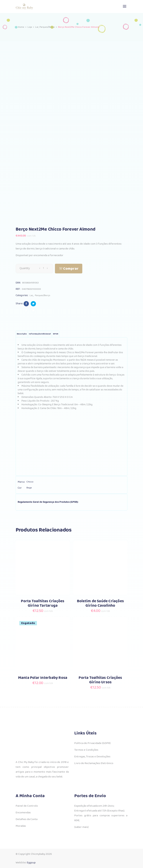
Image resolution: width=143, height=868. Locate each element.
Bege (29, 488)
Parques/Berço (47, 27)
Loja (30, 27)
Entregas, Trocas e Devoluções (92, 757)
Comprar (71, 269)
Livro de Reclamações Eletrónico (94, 763)
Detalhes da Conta (27, 819)
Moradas (21, 826)
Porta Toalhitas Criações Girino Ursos (100, 680)
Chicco (30, 482)
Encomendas (23, 813)
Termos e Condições (86, 750)
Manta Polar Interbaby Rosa (43, 678)
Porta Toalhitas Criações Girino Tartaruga (43, 603)
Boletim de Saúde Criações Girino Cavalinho (100, 603)
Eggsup (31, 863)
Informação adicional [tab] (40, 334)
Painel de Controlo (27, 806)
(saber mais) (81, 827)
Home (21, 27)
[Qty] (43, 268)
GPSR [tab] (56, 334)
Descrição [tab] (22, 334)
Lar (37, 27)
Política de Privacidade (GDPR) (92, 743)
